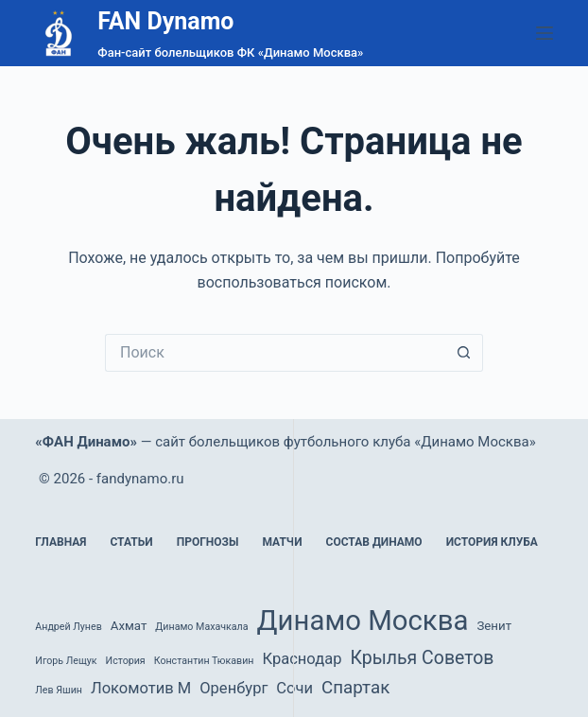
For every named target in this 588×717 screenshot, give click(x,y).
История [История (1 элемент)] (126, 661)
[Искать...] (275, 353)
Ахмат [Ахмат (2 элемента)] (129, 626)
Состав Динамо (374, 542)
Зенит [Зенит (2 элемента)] (494, 626)
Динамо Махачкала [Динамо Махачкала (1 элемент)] (201, 627)
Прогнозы (208, 542)
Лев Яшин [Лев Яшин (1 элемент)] (59, 690)
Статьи (131, 542)
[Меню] (545, 33)
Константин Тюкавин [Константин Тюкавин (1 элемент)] (204, 661)
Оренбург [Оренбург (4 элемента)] (233, 688)
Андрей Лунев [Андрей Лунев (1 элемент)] (68, 627)
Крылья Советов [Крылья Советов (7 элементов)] (422, 658)
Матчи (282, 542)
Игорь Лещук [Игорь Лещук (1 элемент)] (66, 661)
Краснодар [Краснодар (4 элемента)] (302, 659)
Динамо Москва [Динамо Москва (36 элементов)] (363, 621)
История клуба (492, 542)
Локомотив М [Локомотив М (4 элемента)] (141, 688)
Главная (61, 542)
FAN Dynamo (165, 21)
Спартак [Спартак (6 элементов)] (355, 688)
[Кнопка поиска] (464, 353)
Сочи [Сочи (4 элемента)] (294, 688)
